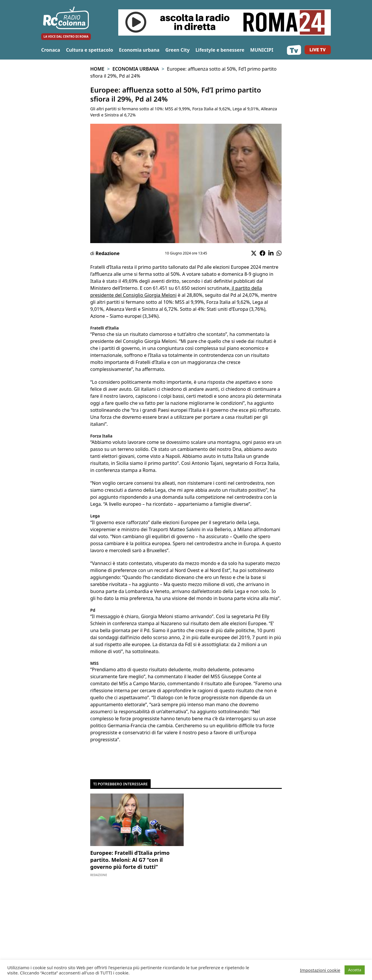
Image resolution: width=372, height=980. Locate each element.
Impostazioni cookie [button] (320, 970)
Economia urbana (139, 50)
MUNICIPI (262, 50)
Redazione (107, 253)
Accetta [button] (355, 970)
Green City (177, 50)
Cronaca (51, 50)
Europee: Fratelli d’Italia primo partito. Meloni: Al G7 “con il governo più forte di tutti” (130, 860)
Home (97, 69)
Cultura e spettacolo (89, 50)
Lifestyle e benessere (220, 50)
